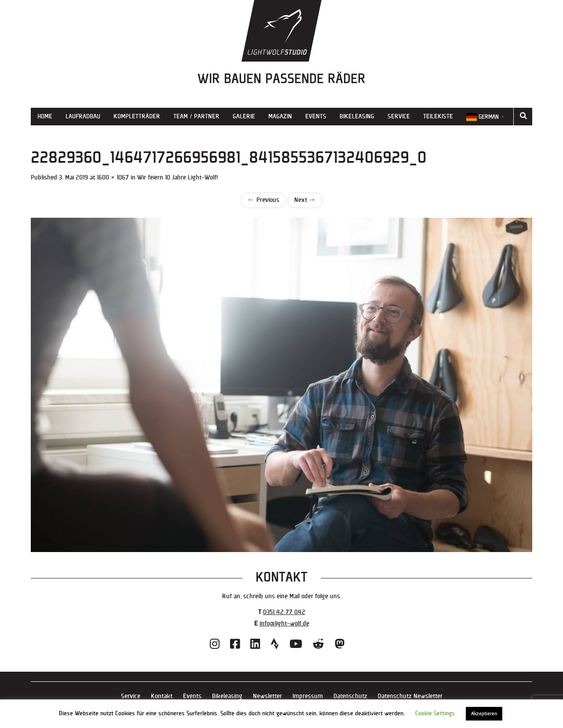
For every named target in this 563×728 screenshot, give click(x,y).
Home (45, 116)
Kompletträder (137, 116)
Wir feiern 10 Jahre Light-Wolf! (177, 177)
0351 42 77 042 (284, 612)
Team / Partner (196, 116)
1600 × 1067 (113, 177)
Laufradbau (83, 116)
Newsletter (267, 696)
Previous (263, 200)
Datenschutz (350, 696)
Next (305, 200)
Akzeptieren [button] (484, 714)
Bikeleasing (357, 116)
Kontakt (162, 696)
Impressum (308, 696)
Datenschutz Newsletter (410, 696)
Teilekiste (438, 116)
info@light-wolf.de (284, 624)
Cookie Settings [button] (435, 713)
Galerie (244, 116)
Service (399, 116)
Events (316, 116)
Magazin (280, 116)
